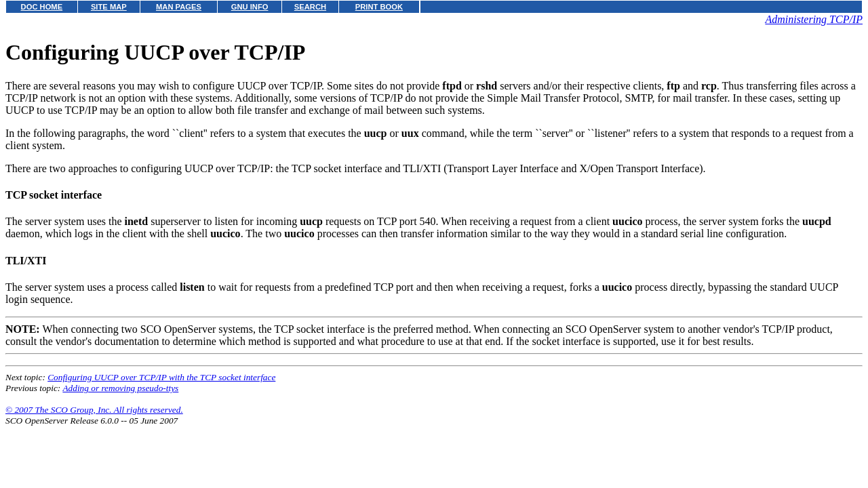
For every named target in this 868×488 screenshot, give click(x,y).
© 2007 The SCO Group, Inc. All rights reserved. (94, 410)
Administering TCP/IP (814, 19)
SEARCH (310, 7)
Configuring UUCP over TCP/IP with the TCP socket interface (161, 377)
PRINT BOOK (379, 7)
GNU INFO (250, 7)
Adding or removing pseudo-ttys (120, 388)
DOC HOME (42, 7)
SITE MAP (109, 7)
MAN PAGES (179, 7)
